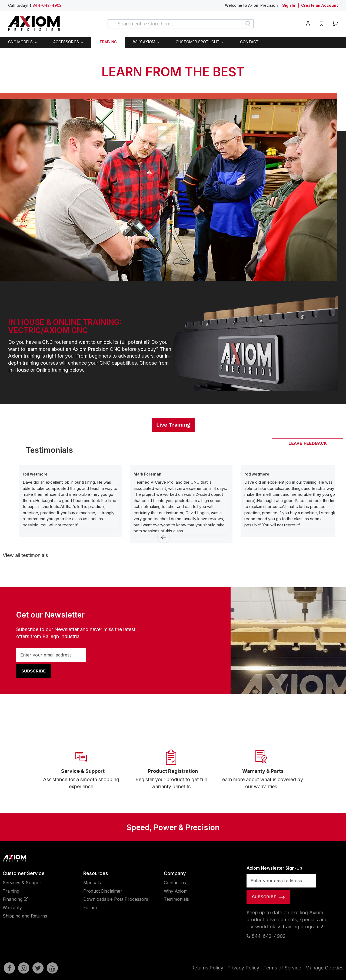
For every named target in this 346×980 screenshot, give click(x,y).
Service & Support (83, 771)
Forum (90, 908)
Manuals (92, 883)
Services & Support (23, 883)
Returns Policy (207, 968)
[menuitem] (23, 42)
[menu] (173, 42)
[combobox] (181, 24)
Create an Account (320, 5)
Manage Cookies (324, 968)
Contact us (175, 883)
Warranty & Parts (263, 771)
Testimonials (176, 899)
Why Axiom (176, 891)
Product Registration (173, 771)
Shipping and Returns (25, 916)
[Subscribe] (34, 671)
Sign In (289, 5)
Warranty (12, 908)
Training (11, 891)
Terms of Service (282, 968)
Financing (15, 899)
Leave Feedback (308, 443)
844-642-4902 (47, 5)
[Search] (248, 24)
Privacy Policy (243, 968)
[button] (308, 24)
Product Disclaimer (103, 891)
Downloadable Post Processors (116, 899)
